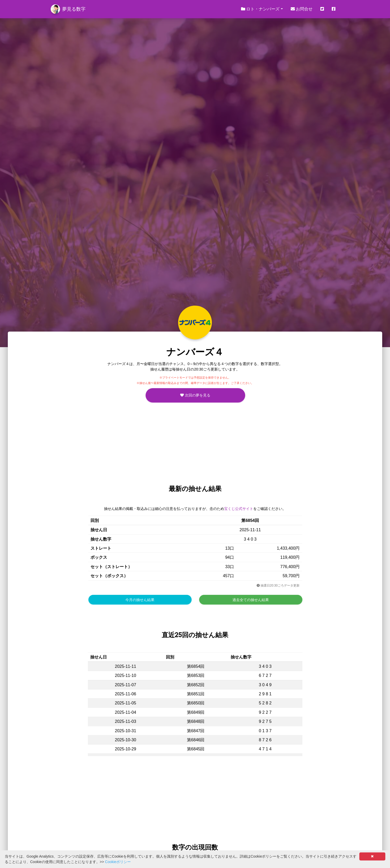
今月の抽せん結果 (140, 600)
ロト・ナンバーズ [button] (260, 9)
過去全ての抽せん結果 (251, 600)
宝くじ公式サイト (239, 509)
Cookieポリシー (118, 862)
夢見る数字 (68, 9)
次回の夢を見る (195, 395)
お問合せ (302, 9)
